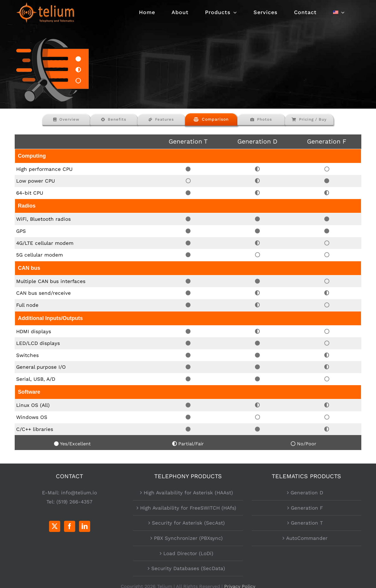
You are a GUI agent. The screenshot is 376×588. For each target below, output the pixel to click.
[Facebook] (70, 526)
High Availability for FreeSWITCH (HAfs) (188, 508)
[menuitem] (339, 12)
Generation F (307, 508)
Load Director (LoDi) (188, 553)
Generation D (307, 493)
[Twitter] (55, 526)
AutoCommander (307, 538)
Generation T (307, 523)
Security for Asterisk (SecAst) (188, 523)
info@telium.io (79, 493)
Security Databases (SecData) (188, 568)
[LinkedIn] (85, 526)
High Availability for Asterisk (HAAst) (188, 493)
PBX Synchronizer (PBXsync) (188, 538)
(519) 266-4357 (74, 502)
